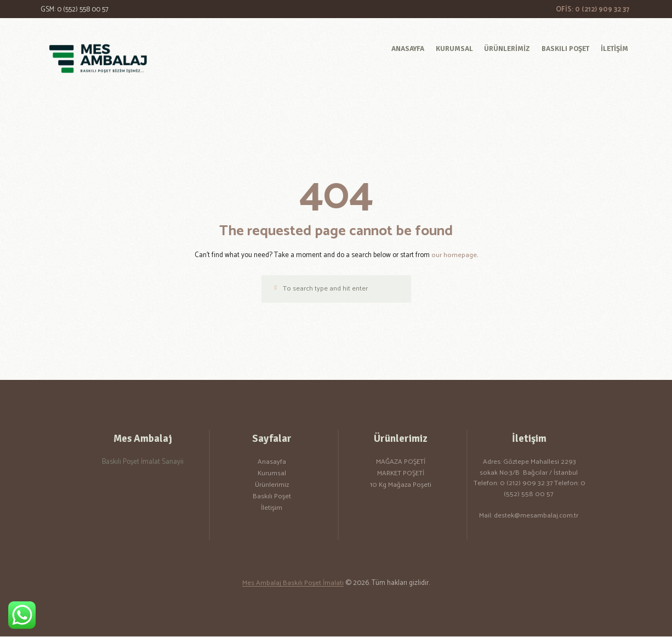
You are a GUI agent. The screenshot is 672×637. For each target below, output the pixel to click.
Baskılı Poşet (272, 497)
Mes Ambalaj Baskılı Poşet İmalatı (293, 584)
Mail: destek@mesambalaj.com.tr (528, 517)
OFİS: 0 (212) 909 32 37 (593, 10)
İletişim (272, 508)
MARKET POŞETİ (401, 474)
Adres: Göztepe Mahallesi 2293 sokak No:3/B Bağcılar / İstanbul (529, 468)
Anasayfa (272, 463)
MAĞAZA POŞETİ (400, 463)
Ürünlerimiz (272, 486)
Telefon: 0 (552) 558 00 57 (545, 490)
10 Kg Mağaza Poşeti (401, 486)
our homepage (454, 255)
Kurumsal (272, 474)
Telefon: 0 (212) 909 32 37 (514, 484)
